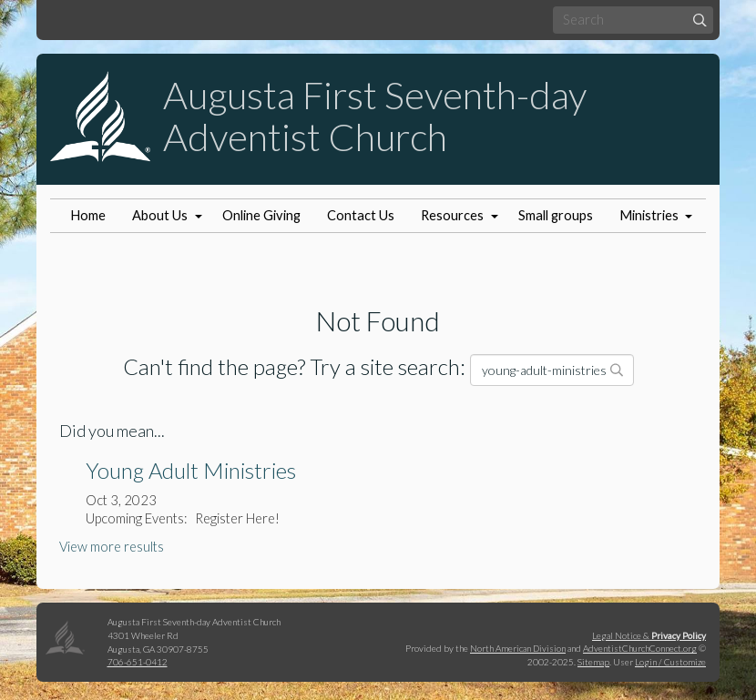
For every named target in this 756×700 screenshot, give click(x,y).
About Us (160, 215)
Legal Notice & (649, 635)
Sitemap (593, 662)
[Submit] (700, 20)
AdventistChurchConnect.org (640, 648)
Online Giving (261, 215)
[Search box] (633, 20)
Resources (452, 215)
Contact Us (361, 215)
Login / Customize (670, 662)
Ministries (649, 215)
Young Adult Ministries (191, 470)
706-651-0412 (138, 662)
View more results (112, 547)
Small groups (556, 215)
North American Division (518, 648)
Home (88, 215)
